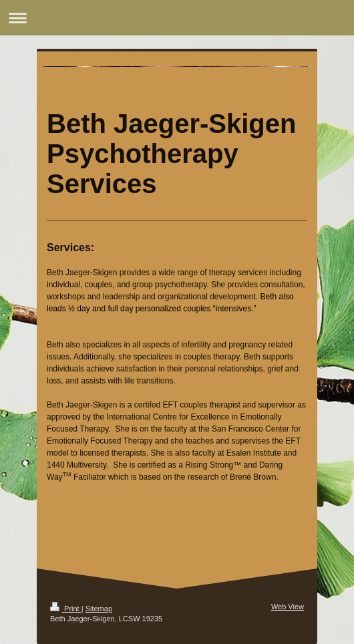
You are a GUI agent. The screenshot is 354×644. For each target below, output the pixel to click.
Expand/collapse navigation (177, 18)
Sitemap (99, 609)
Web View (288, 607)
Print (66, 609)
